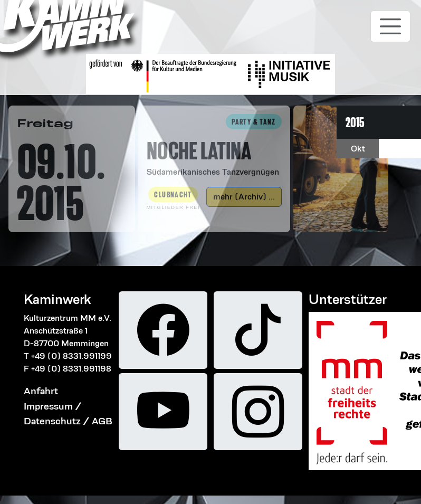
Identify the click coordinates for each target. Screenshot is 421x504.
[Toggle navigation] (390, 26)
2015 (355, 122)
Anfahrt (41, 391)
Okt (358, 149)
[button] (214, 146)
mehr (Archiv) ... (244, 197)
